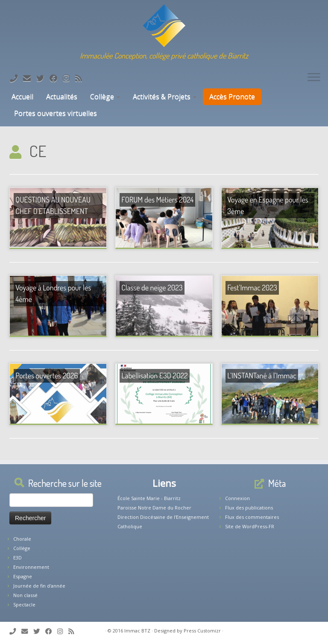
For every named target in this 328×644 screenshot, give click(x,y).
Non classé (25, 595)
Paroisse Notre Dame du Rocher (154, 508)
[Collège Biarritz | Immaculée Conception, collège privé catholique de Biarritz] (164, 26)
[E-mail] (30, 78)
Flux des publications (249, 508)
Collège (105, 97)
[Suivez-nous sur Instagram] (69, 78)
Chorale (22, 539)
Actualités (62, 97)
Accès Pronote (232, 97)
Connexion (237, 498)
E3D (18, 558)
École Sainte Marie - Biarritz (149, 498)
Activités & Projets (165, 97)
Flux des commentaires (252, 517)
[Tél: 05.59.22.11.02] (16, 78)
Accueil (22, 97)
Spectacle (24, 604)
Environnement (31, 567)
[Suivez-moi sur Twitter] (43, 78)
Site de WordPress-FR (250, 526)
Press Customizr (202, 631)
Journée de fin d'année (39, 586)
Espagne (23, 576)
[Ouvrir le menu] (314, 78)
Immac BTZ (137, 631)
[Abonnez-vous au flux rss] (81, 78)
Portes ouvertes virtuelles (56, 113)
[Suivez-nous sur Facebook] (56, 78)
